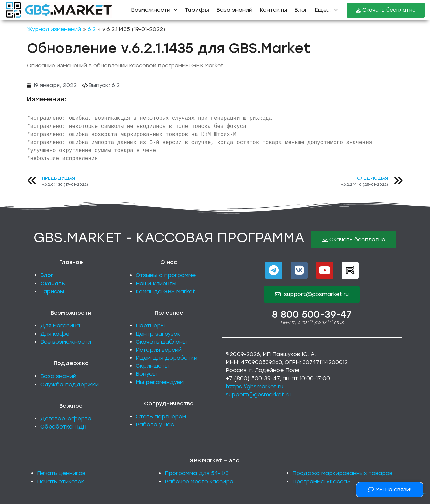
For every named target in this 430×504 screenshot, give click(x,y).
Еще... (326, 10)
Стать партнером (161, 417)
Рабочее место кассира (199, 481)
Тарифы (52, 291)
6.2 (92, 29)
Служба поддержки (70, 384)
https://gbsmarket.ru (254, 386)
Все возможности (66, 342)
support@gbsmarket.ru (258, 394)
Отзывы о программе (166, 275)
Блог (301, 10)
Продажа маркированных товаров (342, 473)
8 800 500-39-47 (312, 314)
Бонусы (146, 374)
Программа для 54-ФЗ (197, 473)
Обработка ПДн (63, 427)
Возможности (154, 10)
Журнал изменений (54, 29)
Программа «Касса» (321, 481)
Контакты (273, 10)
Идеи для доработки (166, 358)
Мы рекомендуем (160, 382)
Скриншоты (152, 366)
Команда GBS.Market (166, 291)
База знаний (234, 10)
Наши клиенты (156, 283)
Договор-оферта (66, 419)
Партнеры (150, 326)
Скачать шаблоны (161, 342)
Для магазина (60, 326)
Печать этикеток (61, 481)
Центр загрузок (158, 334)
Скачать (53, 283)
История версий (159, 350)
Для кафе (55, 334)
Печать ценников (61, 473)
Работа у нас (155, 425)
